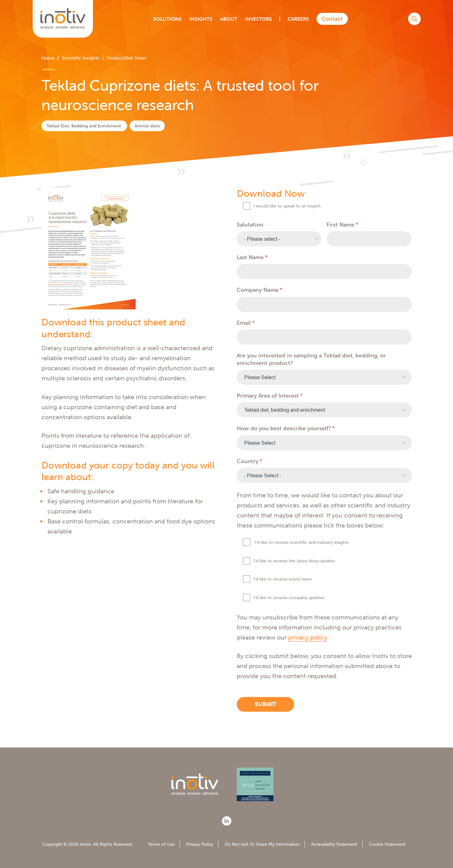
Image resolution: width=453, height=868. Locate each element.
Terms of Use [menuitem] (161, 844)
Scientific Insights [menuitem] (81, 58)
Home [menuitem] (48, 58)
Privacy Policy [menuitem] (200, 844)
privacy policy (308, 637)
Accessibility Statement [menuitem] (334, 844)
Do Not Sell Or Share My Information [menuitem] (262, 844)
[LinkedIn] (227, 821)
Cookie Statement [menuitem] (387, 844)
